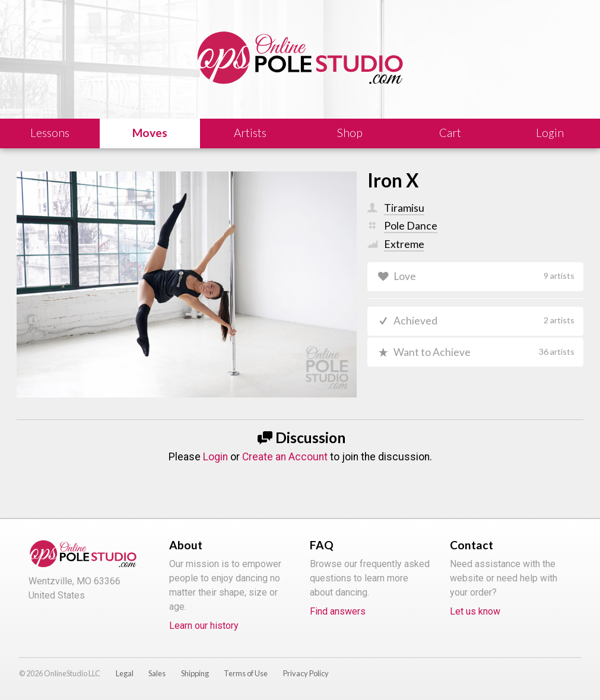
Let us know (475, 611)
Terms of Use (246, 673)
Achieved (484, 321)
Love (484, 276)
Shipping (195, 673)
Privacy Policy (306, 673)
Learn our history (204, 626)
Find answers (338, 611)
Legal (125, 673)
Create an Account (285, 457)
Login (215, 457)
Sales (157, 673)
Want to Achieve (484, 352)
